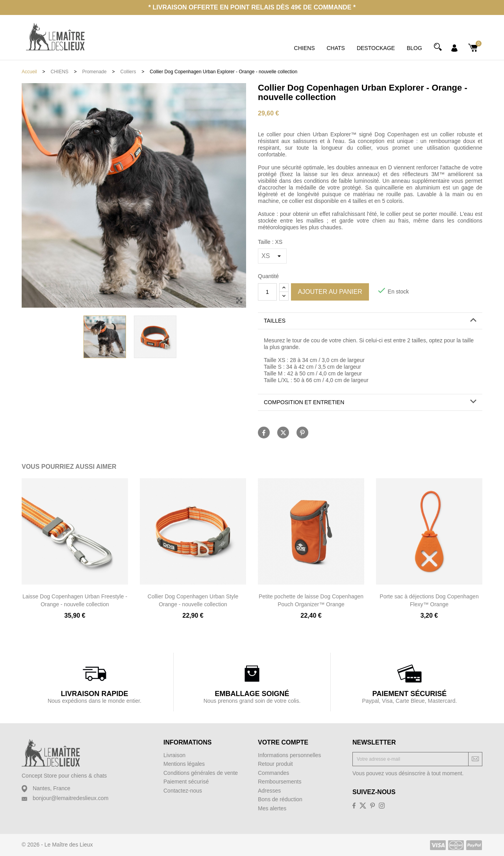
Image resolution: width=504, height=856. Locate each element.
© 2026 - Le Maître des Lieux (57, 845)
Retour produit (275, 764)
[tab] (370, 321)
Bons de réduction (280, 799)
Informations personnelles (289, 755)
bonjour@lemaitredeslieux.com (70, 798)
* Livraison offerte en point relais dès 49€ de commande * (252, 7)
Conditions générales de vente (201, 773)
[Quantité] (267, 292)
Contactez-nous (183, 791)
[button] (370, 321)
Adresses (269, 791)
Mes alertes (272, 808)
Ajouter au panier (330, 292)
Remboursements (280, 782)
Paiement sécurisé (186, 782)
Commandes (273, 773)
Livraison (174, 755)
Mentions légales (184, 764)
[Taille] (272, 256)
